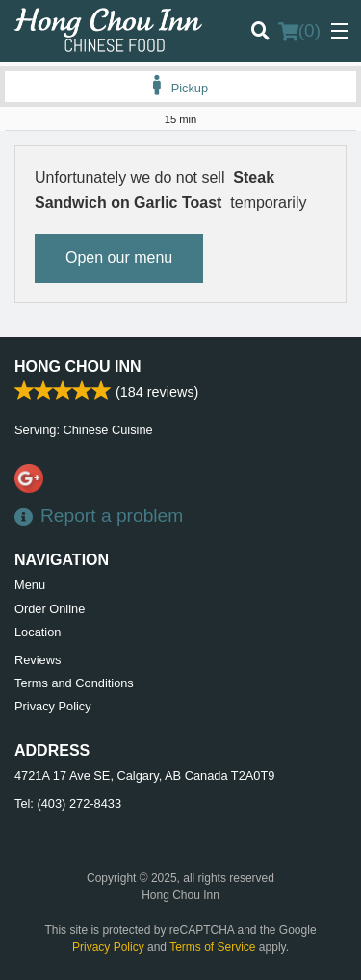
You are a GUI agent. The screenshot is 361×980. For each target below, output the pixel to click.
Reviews (38, 660)
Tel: (68, 803)
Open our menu (119, 258)
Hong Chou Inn (78, 366)
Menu (30, 585)
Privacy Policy (53, 706)
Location (38, 632)
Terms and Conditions (74, 683)
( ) (299, 31)
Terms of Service (212, 947)
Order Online (50, 609)
